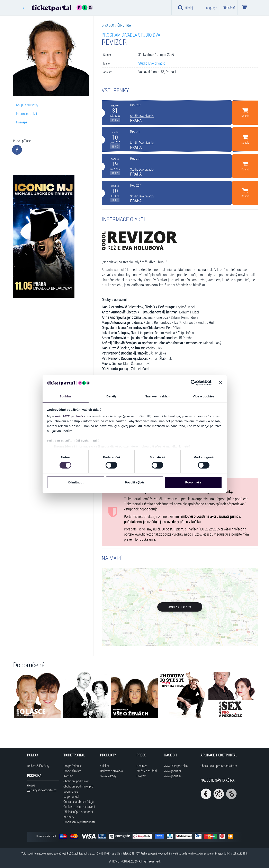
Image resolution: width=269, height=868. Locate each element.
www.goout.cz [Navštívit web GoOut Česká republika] (173, 771)
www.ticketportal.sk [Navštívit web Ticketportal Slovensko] (176, 766)
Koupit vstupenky (27, 105)
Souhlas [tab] (65, 396)
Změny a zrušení (147, 771)
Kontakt (68, 776)
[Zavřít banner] (221, 383)
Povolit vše (193, 482)
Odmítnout (76, 482)
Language (211, 8)
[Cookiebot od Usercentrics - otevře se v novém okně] (194, 383)
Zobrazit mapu (180, 607)
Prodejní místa (72, 771)
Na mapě (22, 122)
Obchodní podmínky (76, 781)
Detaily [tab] (111, 396)
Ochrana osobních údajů (79, 801)
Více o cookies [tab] (204, 396)
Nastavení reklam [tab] (157, 396)
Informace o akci (26, 114)
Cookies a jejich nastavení (79, 807)
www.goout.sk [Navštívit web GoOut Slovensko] (173, 776)
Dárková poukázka (111, 771)
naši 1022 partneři (69, 416)
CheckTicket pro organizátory (219, 766)
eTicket (105, 766)
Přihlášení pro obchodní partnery (78, 814)
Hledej (185, 8)
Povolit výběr (134, 482)
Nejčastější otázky (38, 766)
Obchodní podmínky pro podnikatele (78, 789)
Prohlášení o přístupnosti (79, 822)
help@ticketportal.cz (42, 790)
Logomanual (71, 796)
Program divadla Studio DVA (131, 35)
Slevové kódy (108, 776)
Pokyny (141, 776)
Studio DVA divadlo (152, 63)
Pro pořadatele (73, 766)
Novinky (142, 766)
